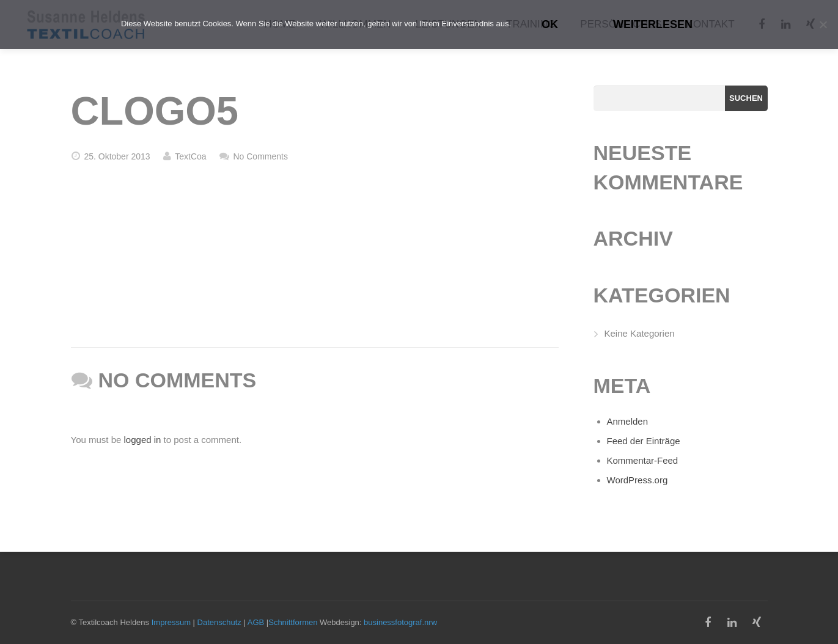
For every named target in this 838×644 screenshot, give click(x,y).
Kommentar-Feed (643, 460)
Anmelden (628, 421)
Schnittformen (293, 622)
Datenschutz (219, 622)
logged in (143, 440)
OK (550, 24)
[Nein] (823, 24)
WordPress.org (638, 480)
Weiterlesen (653, 24)
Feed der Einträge (644, 441)
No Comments (260, 156)
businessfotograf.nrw (400, 622)
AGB (256, 622)
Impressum (171, 622)
